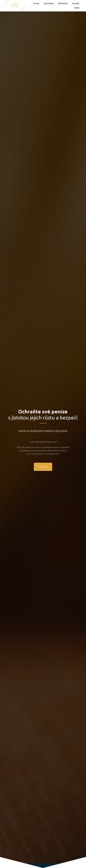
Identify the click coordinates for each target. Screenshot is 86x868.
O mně (36, 3)
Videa (77, 8)
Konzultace (49, 3)
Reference (63, 3)
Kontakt (76, 3)
